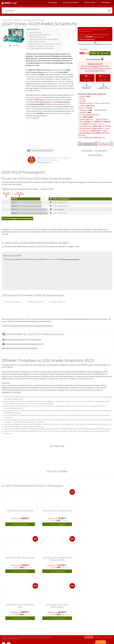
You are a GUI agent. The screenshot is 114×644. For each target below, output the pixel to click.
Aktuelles (70, 2)
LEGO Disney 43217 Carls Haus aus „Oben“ (20, 606)
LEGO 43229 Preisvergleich (37, 37)
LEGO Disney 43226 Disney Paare (20, 511)
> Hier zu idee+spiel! (57, 202)
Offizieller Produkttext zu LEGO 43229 (41, 46)
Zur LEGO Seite (87, 151)
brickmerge (89, 637)
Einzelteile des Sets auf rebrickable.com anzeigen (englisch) (23, 344)
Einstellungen (106, 2)
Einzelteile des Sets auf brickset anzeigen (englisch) (20, 348)
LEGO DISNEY (63, 72)
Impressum (108, 637)
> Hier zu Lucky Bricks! (59, 199)
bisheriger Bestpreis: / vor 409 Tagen (95, 126)
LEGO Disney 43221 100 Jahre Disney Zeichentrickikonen (57, 559)
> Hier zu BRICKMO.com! (59, 206)
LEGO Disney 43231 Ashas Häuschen (20, 558)
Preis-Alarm (95, 66)
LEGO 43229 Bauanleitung (37, 41)
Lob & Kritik (101, 642)
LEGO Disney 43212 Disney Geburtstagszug (57, 606)
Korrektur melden (101, 110)
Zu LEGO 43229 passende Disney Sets (41, 48)
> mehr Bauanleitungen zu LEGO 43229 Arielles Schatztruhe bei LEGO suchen (28, 326)
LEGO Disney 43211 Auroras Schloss (57, 511)
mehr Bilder (14, 46)
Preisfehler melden (47, 189)
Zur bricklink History (95, 155)
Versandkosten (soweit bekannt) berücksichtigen (23, 189)
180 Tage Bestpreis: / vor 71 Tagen (94, 128)
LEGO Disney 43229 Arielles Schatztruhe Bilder (44, 39)
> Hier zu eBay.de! (56, 210)
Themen (90, 2)
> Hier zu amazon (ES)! (58, 213)
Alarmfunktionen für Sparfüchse (39, 35)
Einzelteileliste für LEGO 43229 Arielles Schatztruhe (45, 44)
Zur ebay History (101, 151)
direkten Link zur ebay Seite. (70, 259)
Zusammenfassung (35, 32)
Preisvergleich (53, 2)
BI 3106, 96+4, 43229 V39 (35, 302)
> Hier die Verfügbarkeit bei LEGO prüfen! (17, 218)
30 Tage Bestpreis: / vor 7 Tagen (93, 131)
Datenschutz (99, 637)
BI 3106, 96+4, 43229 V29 (13, 302)
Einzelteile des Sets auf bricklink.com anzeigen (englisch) (22, 340)
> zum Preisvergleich (20, 524)
